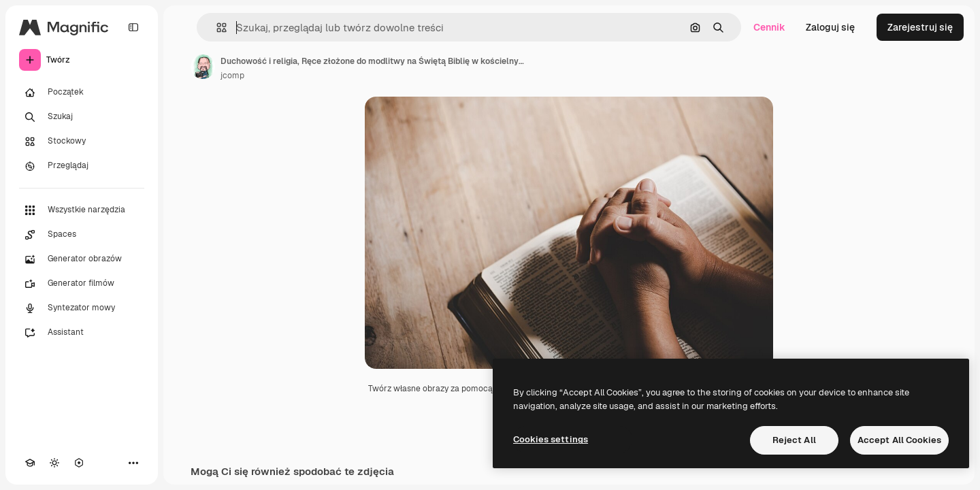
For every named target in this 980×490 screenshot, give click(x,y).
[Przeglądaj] (82, 166)
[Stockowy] (82, 142)
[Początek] (82, 93)
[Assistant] (82, 333)
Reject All (794, 440)
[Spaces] (82, 235)
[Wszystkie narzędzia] (82, 210)
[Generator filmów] (82, 284)
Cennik (769, 27)
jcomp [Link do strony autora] (232, 76)
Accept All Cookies (899, 440)
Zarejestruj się (920, 27)
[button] (216, 28)
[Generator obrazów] (82, 259)
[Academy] (30, 463)
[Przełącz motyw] (54, 463)
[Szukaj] (82, 117)
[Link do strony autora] (203, 67)
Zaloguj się (830, 27)
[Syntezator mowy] (82, 308)
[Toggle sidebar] (133, 27)
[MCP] (79, 463)
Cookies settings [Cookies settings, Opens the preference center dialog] (551, 439)
